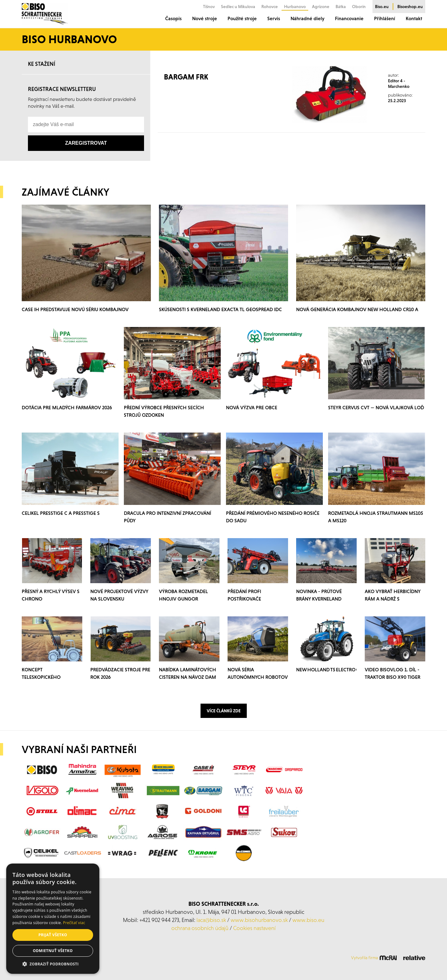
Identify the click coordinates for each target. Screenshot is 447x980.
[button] (53, 964)
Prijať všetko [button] (53, 935)
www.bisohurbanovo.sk (259, 920)
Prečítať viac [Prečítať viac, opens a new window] (74, 923)
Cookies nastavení (254, 928)
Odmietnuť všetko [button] (53, 951)
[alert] (53, 919)
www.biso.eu (308, 920)
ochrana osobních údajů (200, 928)
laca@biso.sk (211, 920)
